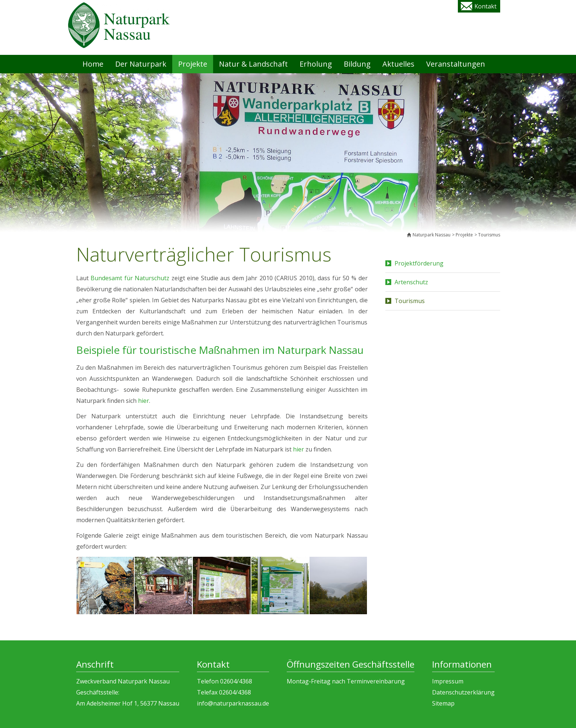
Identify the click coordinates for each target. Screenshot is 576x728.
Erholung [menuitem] (316, 64)
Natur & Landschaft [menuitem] (253, 64)
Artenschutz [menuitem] (411, 282)
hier (144, 401)
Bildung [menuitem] (357, 64)
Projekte (464, 235)
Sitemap (443, 703)
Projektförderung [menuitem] (419, 263)
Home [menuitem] (93, 64)
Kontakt (485, 6)
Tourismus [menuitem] (410, 301)
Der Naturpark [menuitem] (141, 64)
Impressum (448, 681)
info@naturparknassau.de (233, 703)
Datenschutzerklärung (463, 692)
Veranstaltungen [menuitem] (456, 64)
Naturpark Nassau (432, 235)
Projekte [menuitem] (193, 64)
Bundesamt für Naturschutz (130, 278)
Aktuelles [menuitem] (398, 64)
